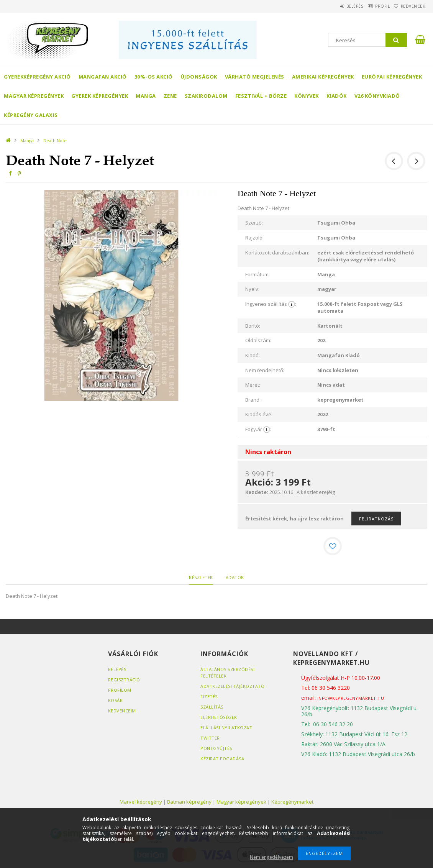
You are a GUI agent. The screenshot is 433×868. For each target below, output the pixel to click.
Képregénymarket (292, 802)
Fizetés (209, 697)
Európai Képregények (392, 77)
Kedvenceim (122, 711)
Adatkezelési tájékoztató (232, 686)
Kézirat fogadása (222, 759)
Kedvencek (409, 6)
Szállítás (212, 707)
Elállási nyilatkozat (226, 728)
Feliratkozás (376, 519)
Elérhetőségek (219, 717)
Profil (372, 6)
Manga (146, 96)
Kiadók (337, 96)
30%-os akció (154, 77)
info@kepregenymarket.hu (351, 698)
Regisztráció (124, 680)
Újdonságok (199, 77)
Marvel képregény (141, 802)
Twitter (210, 738)
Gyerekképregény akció (37, 77)
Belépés (337, 6)
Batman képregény (189, 802)
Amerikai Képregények (323, 77)
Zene (170, 96)
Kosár (116, 700)
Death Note (55, 140)
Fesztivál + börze (261, 96)
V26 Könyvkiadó (377, 96)
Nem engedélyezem (271, 857)
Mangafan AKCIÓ (103, 77)
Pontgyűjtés (216, 748)
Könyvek (307, 96)
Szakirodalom (206, 96)
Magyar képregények (34, 96)
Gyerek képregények (100, 96)
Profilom (120, 690)
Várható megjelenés (255, 77)
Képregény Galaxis (31, 115)
